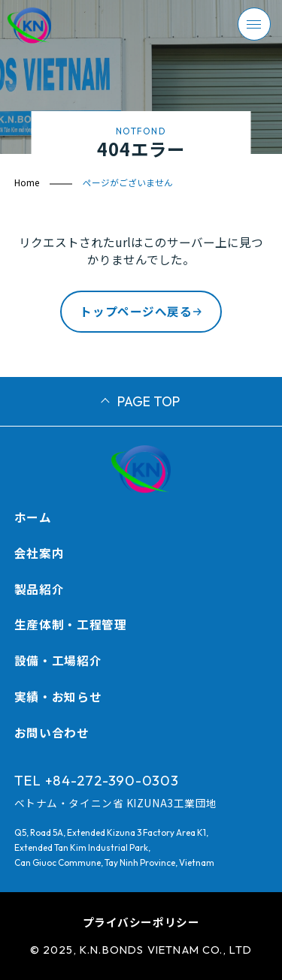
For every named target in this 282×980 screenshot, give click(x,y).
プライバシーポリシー (141, 922)
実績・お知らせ (58, 696)
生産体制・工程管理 (71, 624)
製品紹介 (39, 589)
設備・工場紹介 (58, 660)
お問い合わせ (52, 732)
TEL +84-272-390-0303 (97, 780)
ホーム (33, 517)
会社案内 (39, 553)
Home (27, 182)
